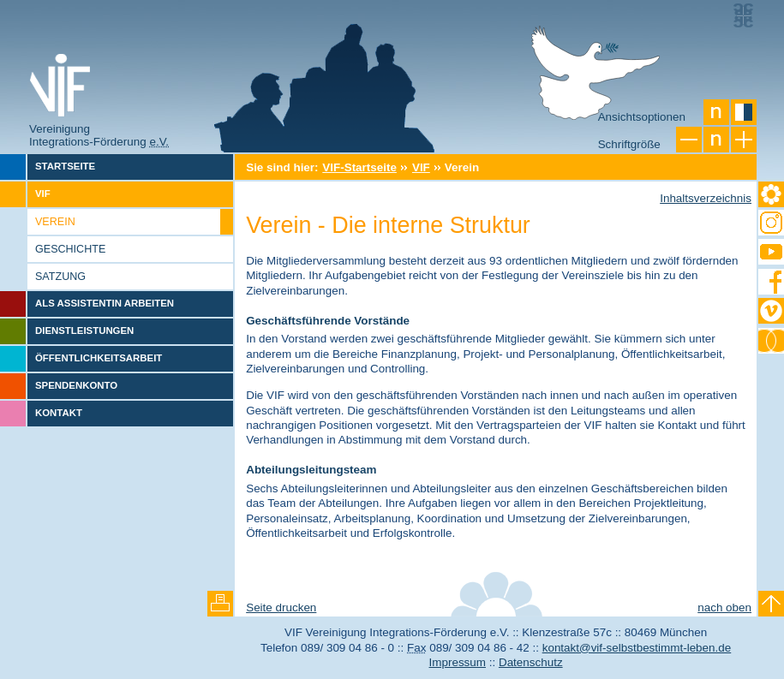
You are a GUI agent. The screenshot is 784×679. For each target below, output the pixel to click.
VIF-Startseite (359, 167)
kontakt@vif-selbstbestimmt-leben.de (637, 648)
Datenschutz (531, 662)
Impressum (458, 662)
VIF (421, 167)
